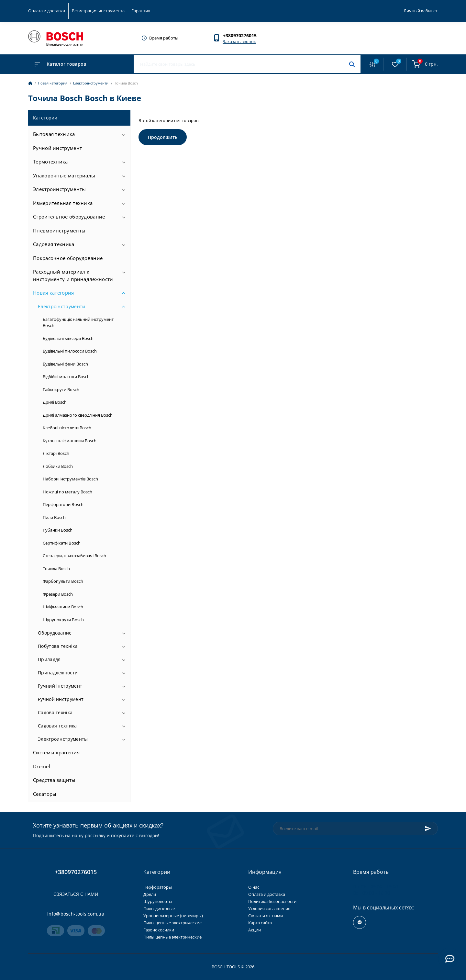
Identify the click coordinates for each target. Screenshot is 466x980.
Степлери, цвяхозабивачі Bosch (74, 556)
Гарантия (141, 11)
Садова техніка (55, 712)
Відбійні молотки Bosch (66, 377)
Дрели (150, 894)
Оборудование (55, 633)
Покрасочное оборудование (68, 258)
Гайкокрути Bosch (61, 389)
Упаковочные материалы (64, 175)
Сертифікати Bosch (62, 543)
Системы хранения (56, 752)
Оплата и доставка (47, 11)
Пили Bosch (54, 517)
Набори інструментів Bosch (70, 479)
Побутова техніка (58, 646)
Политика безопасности (272, 901)
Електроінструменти (91, 83)
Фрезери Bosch (58, 594)
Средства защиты (54, 780)
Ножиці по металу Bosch (67, 492)
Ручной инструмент (57, 148)
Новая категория (53, 83)
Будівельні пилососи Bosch (70, 351)
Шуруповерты (158, 901)
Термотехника (50, 162)
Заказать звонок (239, 41)
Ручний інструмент (60, 686)
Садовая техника (54, 244)
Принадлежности (58, 673)
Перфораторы (158, 887)
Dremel (42, 766)
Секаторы (45, 794)
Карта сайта (260, 923)
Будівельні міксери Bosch (68, 338)
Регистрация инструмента (98, 11)
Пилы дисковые (159, 908)
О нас (254, 887)
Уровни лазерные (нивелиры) (173, 916)
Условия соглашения (269, 908)
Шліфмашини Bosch (63, 607)
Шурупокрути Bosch (63, 620)
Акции (255, 930)
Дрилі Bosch (55, 402)
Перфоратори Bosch (63, 504)
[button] (243, 35)
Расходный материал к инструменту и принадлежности (73, 275)
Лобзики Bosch (58, 466)
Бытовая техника (54, 134)
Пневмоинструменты (59, 231)
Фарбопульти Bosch (63, 581)
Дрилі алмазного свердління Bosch (78, 415)
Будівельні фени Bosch (65, 364)
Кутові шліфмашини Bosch (70, 441)
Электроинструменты (59, 189)
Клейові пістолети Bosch (67, 428)
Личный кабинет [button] (421, 11)
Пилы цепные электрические (172, 923)
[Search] (352, 64)
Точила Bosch (56, 569)
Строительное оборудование (69, 217)
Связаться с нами (76, 894)
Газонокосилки (159, 930)
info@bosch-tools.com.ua (76, 914)
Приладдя (49, 659)
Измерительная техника (63, 203)
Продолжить (163, 137)
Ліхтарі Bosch (56, 453)
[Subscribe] (428, 828)
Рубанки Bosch (58, 530)
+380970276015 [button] (76, 872)
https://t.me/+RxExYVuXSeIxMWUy (360, 923)
